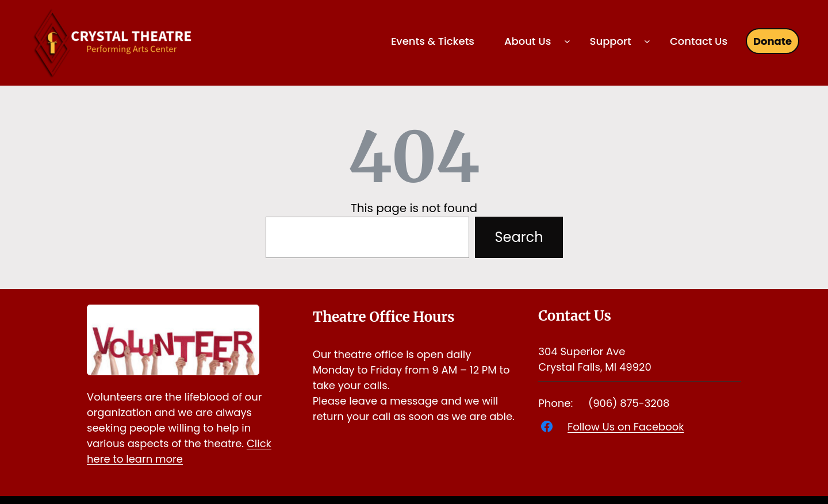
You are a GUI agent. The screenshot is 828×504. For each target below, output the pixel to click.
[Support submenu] (647, 41)
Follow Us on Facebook (626, 427)
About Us (528, 41)
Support (611, 41)
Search (519, 237)
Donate (773, 41)
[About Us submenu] (567, 41)
